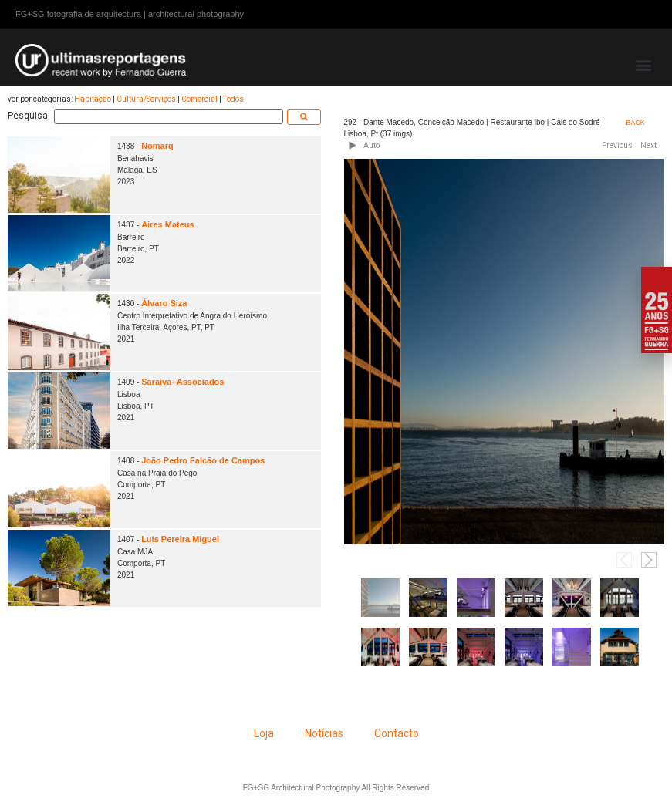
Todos (233, 99)
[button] (644, 64)
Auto (371, 145)
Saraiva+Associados (182, 382)
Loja (264, 733)
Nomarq (157, 146)
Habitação (93, 99)
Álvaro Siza (164, 303)
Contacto (397, 733)
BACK (635, 123)
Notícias (324, 733)
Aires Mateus (167, 224)
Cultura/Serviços (146, 99)
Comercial (199, 99)
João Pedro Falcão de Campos (203, 460)
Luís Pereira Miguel (180, 539)
